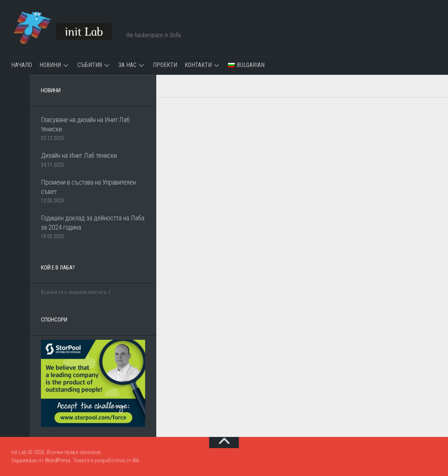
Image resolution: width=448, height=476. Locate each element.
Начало (22, 65)
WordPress (58, 460)
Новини (50, 65)
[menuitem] (246, 65)
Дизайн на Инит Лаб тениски (79, 155)
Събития (90, 65)
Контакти (198, 65)
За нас (127, 65)
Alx (136, 460)
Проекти (165, 65)
